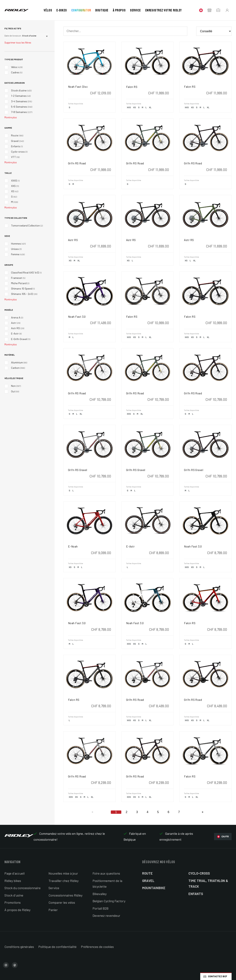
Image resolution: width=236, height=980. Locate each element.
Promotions (13, 902)
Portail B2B (100, 908)
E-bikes (62, 10)
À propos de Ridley (17, 910)
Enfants (196, 894)
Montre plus (11, 117)
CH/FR (223, 837)
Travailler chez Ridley (64, 881)
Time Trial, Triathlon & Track (208, 884)
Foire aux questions (106, 873)
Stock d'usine (14, 895)
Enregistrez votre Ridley (164, 10)
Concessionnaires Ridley (65, 895)
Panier (53, 910)
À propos (119, 10)
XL (150, 107)
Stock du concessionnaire (22, 888)
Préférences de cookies (97, 947)
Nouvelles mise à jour (63, 873)
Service (135, 10)
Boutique (102, 10)
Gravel (148, 881)
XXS (129, 107)
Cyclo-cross (199, 873)
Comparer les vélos (62, 902)
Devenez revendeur (106, 916)
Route (147, 873)
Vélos (48, 10)
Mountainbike (154, 888)
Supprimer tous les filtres (18, 43)
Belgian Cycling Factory (109, 901)
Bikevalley (100, 894)
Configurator (81, 10)
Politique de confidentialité (57, 947)
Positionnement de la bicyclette (107, 884)
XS (135, 107)
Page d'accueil (14, 873)
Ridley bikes (13, 881)
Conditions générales (19, 947)
